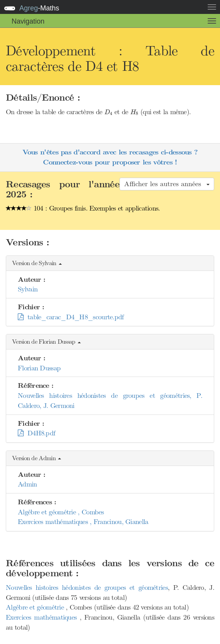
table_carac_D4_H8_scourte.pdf (71, 317)
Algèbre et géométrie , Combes (61, 512)
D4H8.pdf (36, 433)
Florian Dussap (39, 368)
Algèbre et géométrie (36, 607)
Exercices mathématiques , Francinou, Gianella (83, 522)
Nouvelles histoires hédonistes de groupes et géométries (87, 587)
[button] (110, 263)
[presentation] (108, 112)
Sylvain (28, 289)
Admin (27, 484)
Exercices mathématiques (43, 617)
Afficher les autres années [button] (167, 184)
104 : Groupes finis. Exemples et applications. (83, 208)
